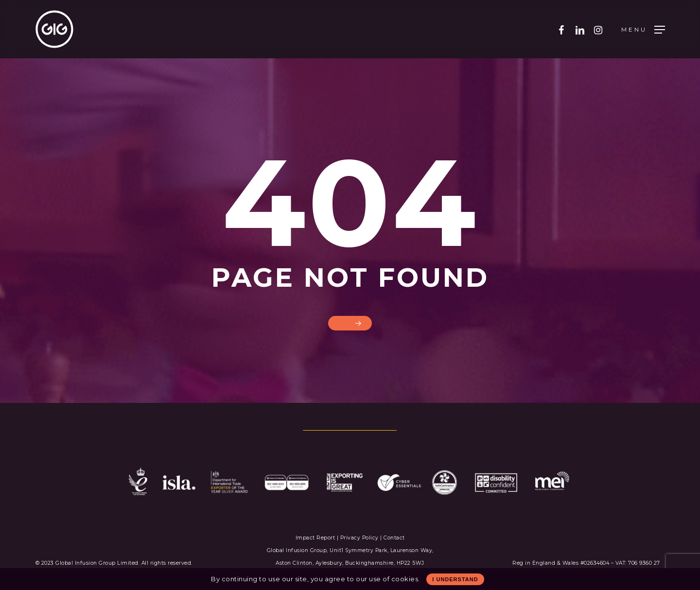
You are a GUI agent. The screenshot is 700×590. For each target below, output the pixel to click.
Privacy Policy (359, 538)
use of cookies (394, 579)
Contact (394, 538)
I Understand (455, 579)
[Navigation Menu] (643, 29)
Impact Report (316, 538)
